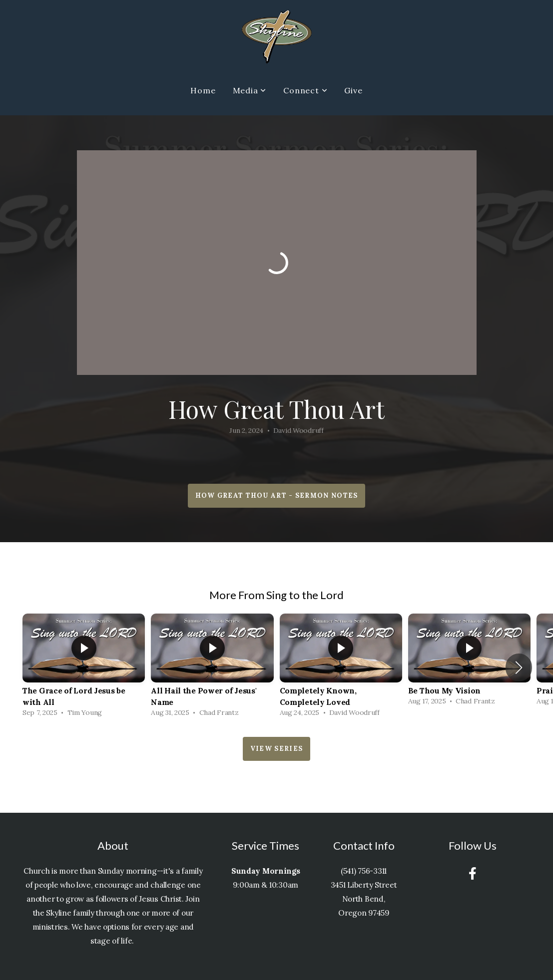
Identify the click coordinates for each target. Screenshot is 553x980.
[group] (84, 668)
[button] (519, 667)
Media (250, 90)
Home (203, 90)
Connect (305, 90)
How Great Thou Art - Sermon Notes (277, 495)
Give (353, 90)
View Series (276, 749)
